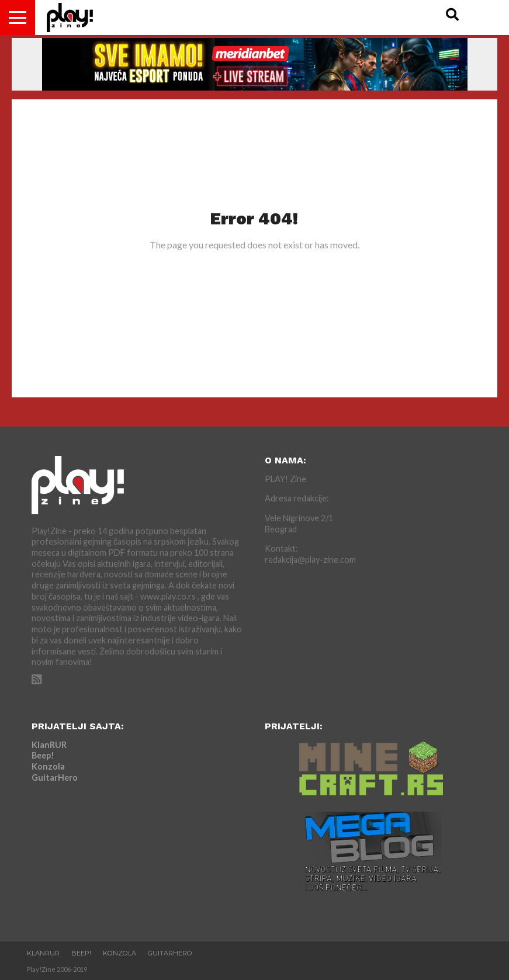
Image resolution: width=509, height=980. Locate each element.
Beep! (43, 755)
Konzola (48, 766)
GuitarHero (55, 778)
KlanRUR (49, 745)
